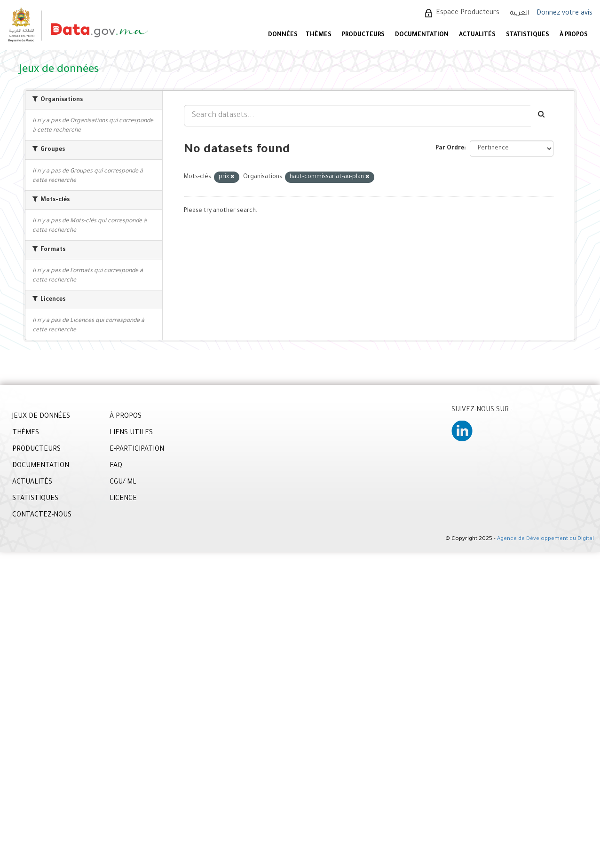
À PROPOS (574, 35)
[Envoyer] (542, 116)
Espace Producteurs (468, 13)
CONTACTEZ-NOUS (42, 516)
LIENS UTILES (131, 433)
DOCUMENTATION (422, 35)
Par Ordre (450, 149)
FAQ (116, 466)
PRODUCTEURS (363, 35)
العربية (520, 13)
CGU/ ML (123, 483)
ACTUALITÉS (477, 35)
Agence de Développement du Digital (545, 539)
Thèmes (319, 35)
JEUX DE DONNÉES (41, 417)
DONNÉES (283, 35)
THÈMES (26, 433)
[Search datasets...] (357, 116)
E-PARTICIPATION (137, 450)
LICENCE (123, 499)
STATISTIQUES (528, 35)
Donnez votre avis (564, 14)
